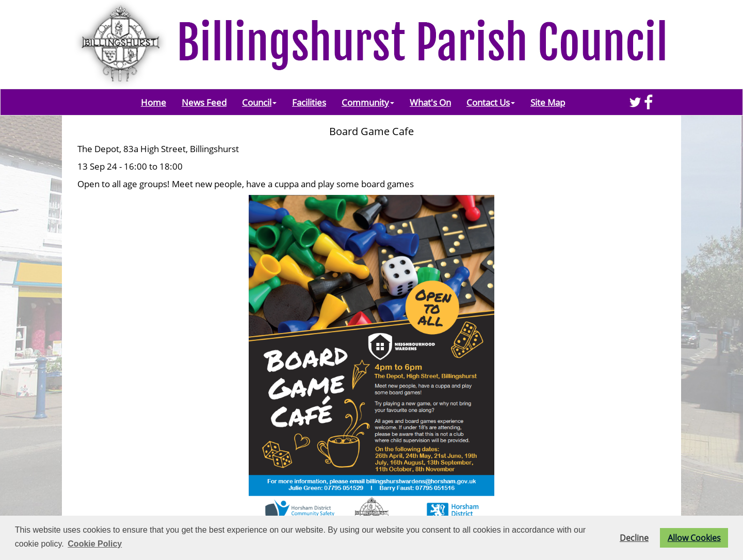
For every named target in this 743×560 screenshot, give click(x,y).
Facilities (309, 102)
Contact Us (491, 102)
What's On (430, 102)
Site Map (548, 102)
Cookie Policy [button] (95, 544)
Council (259, 102)
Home (154, 102)
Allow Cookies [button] (694, 538)
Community (368, 102)
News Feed (204, 102)
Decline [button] (634, 538)
